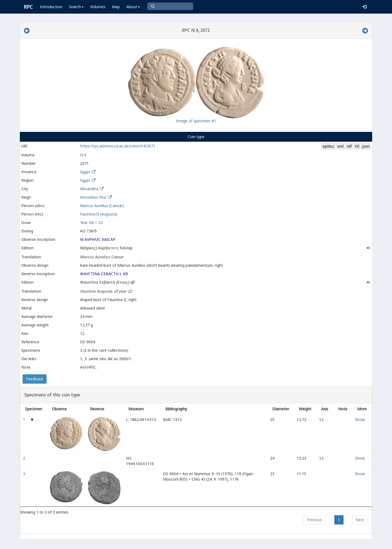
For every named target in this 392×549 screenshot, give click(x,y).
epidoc (328, 146)
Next (360, 520)
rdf (349, 146)
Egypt (85, 172)
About (133, 7)
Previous (315, 520)
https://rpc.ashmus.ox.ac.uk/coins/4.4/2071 (118, 146)
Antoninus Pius (93, 197)
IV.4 (83, 155)
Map (116, 7)
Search (76, 7)
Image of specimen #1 (196, 121)
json (366, 146)
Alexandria (89, 189)
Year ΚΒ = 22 (91, 222)
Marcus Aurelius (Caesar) (102, 206)
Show (360, 419)
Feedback (35, 379)
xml (340, 146)
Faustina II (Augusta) (99, 214)
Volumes (98, 7)
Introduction (51, 7)
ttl (357, 146)
